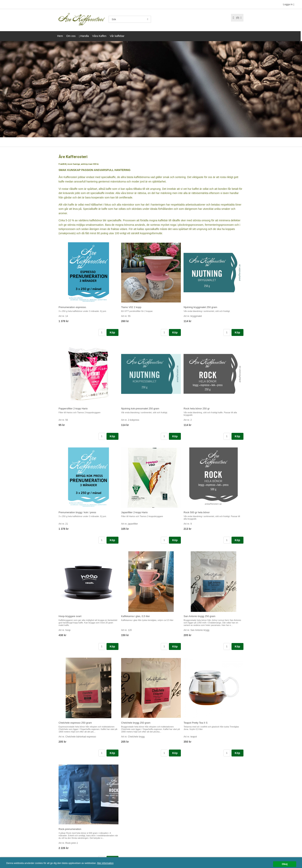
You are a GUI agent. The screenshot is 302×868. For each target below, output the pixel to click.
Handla (85, 36)
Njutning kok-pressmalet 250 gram (140, 408)
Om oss (71, 36)
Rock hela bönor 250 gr (197, 408)
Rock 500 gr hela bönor (197, 512)
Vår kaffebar (117, 36)
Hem (60, 36)
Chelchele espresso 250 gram (75, 723)
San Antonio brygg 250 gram (199, 616)
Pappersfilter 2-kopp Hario (73, 408)
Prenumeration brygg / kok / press (77, 512)
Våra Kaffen (99, 36)
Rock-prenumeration (70, 829)
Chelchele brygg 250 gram (136, 723)
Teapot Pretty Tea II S (195, 723)
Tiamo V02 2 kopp (131, 307)
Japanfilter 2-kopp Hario (134, 512)
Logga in (288, 4)
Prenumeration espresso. (73, 307)
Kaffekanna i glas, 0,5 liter (135, 616)
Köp (112, 332)
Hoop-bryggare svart (70, 616)
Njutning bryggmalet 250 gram (200, 307)
